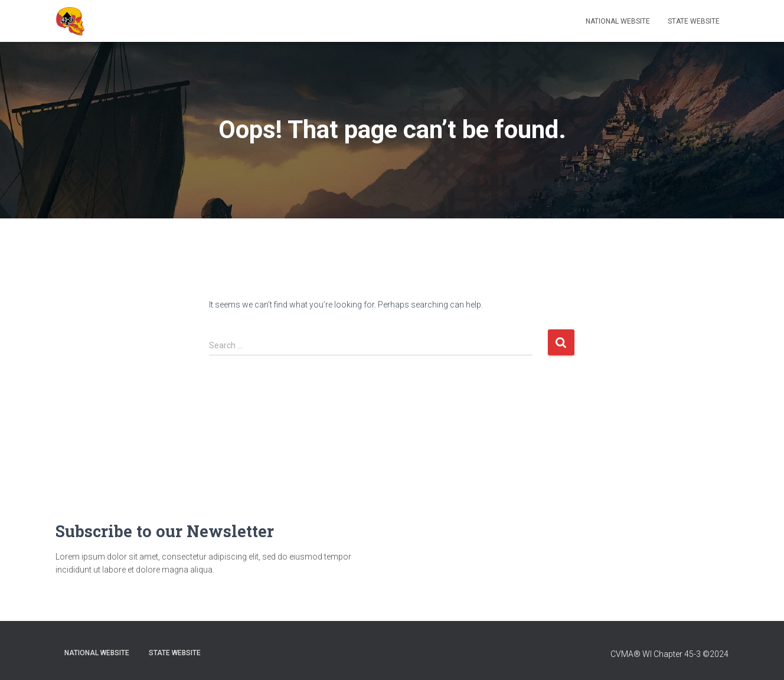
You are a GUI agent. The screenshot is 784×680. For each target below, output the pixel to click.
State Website (694, 21)
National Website (618, 21)
